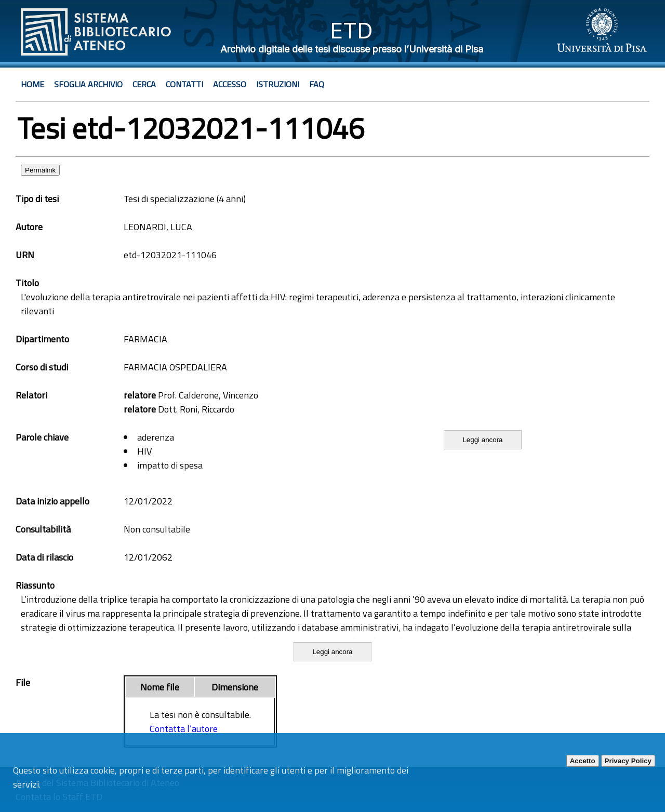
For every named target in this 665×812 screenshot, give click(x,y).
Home (32, 84)
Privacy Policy (628, 761)
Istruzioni (278, 84)
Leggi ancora (482, 440)
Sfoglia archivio (88, 84)
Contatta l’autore (184, 729)
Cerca (144, 84)
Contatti (184, 84)
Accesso (230, 84)
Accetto (583, 761)
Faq (317, 84)
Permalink (40, 170)
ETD (351, 30)
